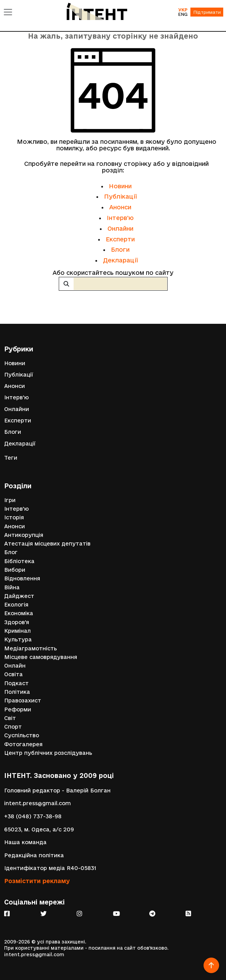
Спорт (13, 727)
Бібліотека (19, 561)
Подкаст (16, 683)
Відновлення (22, 578)
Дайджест (19, 596)
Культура (18, 639)
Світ (10, 718)
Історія (14, 517)
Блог (11, 552)
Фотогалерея (23, 744)
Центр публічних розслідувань (48, 753)
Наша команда (25, 842)
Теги (11, 458)
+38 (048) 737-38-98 (33, 816)
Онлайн (15, 666)
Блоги (120, 249)
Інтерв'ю (120, 218)
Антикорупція (24, 535)
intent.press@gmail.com (37, 803)
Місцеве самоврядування (41, 657)
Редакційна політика (34, 855)
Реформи (18, 709)
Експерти (120, 239)
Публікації (120, 196)
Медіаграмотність (31, 648)
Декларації (120, 260)
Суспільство (22, 735)
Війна (12, 587)
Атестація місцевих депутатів (47, 544)
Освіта (13, 674)
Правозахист (23, 701)
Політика (17, 692)
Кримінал (17, 631)
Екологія (16, 605)
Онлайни (120, 228)
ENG (183, 14)
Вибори (15, 570)
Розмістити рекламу (37, 881)
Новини (120, 186)
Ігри (10, 500)
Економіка (19, 613)
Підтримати (207, 12)
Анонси (120, 207)
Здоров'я (17, 622)
